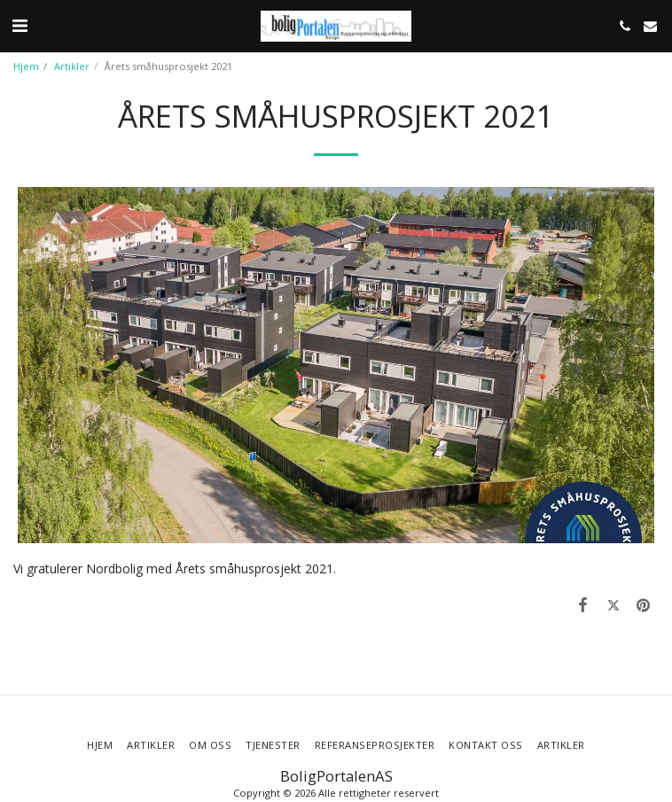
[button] (20, 25)
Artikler (72, 66)
